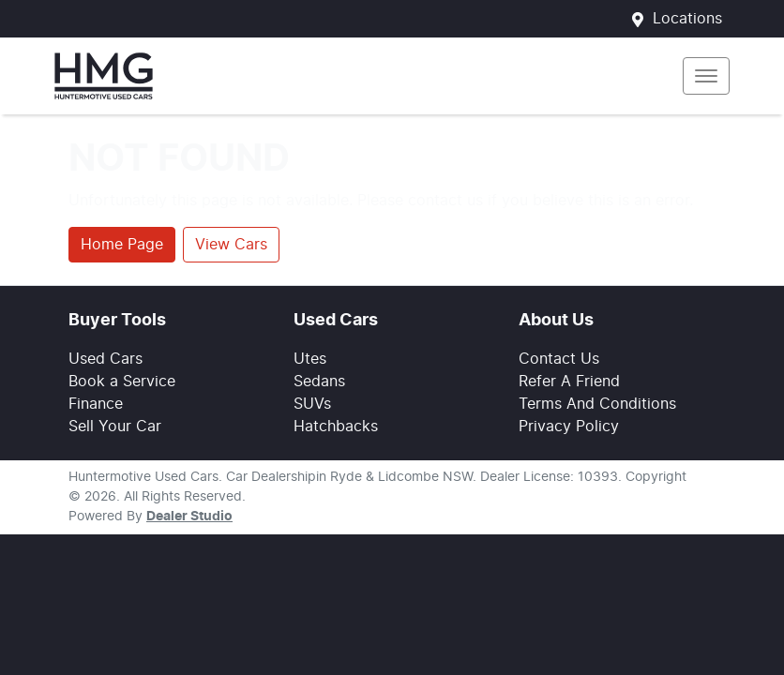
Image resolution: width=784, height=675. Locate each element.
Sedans (319, 382)
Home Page (122, 245)
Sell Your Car (115, 427)
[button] (706, 76)
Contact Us (559, 359)
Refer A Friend (569, 382)
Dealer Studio (189, 517)
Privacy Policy (569, 427)
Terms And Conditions (597, 404)
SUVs (312, 404)
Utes (310, 359)
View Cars (231, 245)
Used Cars (106, 359)
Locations (687, 19)
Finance (96, 404)
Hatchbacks (336, 427)
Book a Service (122, 382)
